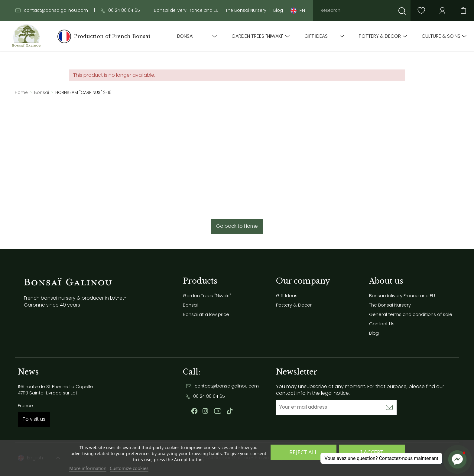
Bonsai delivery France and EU (186, 10)
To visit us (34, 419)
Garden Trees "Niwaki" (258, 36)
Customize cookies (129, 468)
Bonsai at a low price (206, 314)
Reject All (303, 452)
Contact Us (382, 324)
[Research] (362, 11)
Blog (278, 10)
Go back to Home (237, 226)
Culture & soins (441, 36)
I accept (372, 452)
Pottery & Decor (380, 36)
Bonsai (185, 36)
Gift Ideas (316, 36)
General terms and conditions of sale (411, 314)
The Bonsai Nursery (246, 10)
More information (88, 468)
